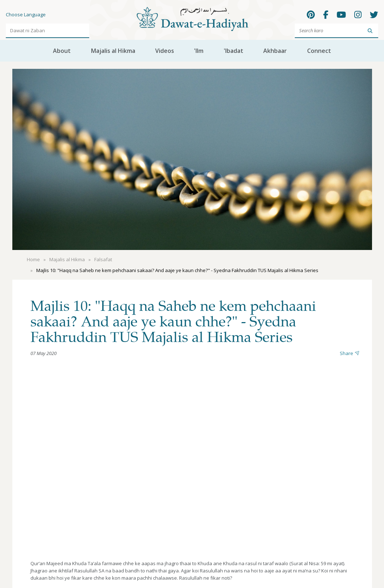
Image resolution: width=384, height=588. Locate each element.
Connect (319, 51)
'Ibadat (234, 51)
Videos (165, 51)
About (62, 51)
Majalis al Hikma (113, 51)
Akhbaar (275, 51)
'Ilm (199, 51)
